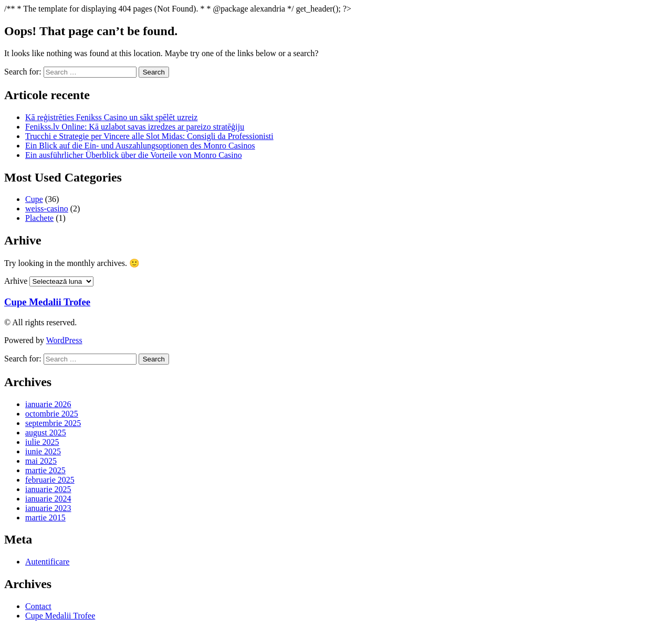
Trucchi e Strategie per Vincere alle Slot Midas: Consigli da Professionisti (149, 136)
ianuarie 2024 (48, 499)
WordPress (64, 340)
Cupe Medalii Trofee (47, 302)
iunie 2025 (43, 451)
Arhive (16, 281)
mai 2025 (41, 461)
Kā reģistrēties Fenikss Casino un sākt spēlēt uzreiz (111, 117)
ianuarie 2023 (48, 508)
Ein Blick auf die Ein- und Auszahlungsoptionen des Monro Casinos (140, 146)
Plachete (39, 218)
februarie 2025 (50, 480)
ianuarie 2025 (48, 489)
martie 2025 (45, 470)
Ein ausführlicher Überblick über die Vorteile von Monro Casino (134, 155)
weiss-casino (47, 209)
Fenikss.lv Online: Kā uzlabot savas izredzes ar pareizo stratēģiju (135, 127)
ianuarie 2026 (48, 404)
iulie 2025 (42, 442)
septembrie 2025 (53, 423)
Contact (38, 606)
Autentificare (47, 562)
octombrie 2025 (52, 414)
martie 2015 (45, 518)
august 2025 (46, 433)
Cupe (34, 199)
